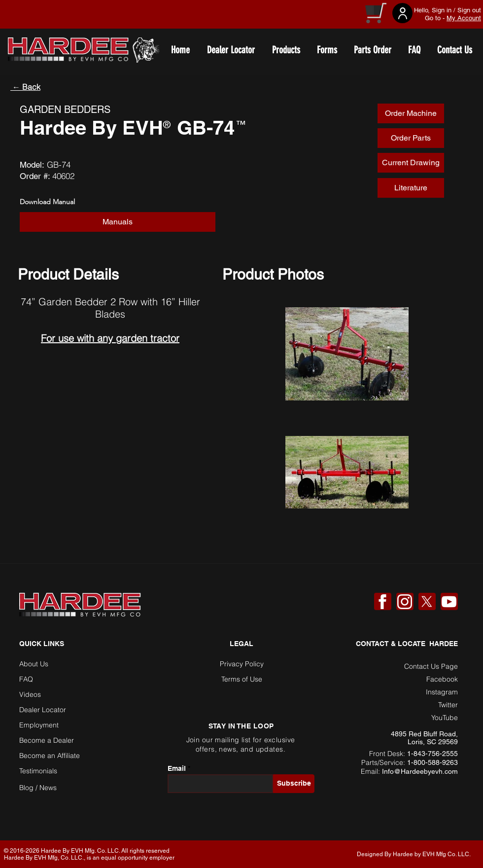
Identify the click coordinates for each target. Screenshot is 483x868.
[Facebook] (382, 602)
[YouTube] (449, 602)
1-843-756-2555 (432, 754)
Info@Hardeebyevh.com (420, 771)
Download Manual (47, 202)
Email (177, 768)
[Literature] (411, 188)
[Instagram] (405, 602)
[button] (118, 222)
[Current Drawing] (411, 163)
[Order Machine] (411, 113)
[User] (402, 13)
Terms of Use (242, 679)
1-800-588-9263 (432, 762)
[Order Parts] (411, 138)
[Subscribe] (294, 784)
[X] (427, 602)
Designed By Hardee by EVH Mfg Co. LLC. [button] (414, 854)
